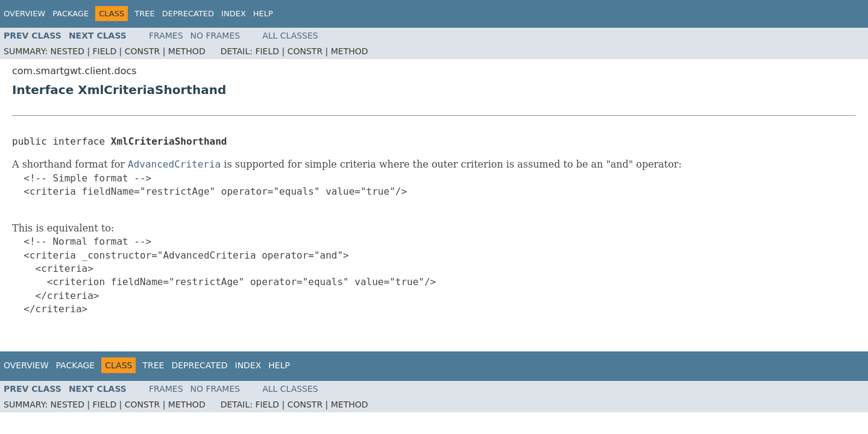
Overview (24, 14)
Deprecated (188, 14)
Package (71, 14)
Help (263, 14)
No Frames (215, 36)
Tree (144, 14)
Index (234, 14)
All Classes (290, 36)
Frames (166, 36)
